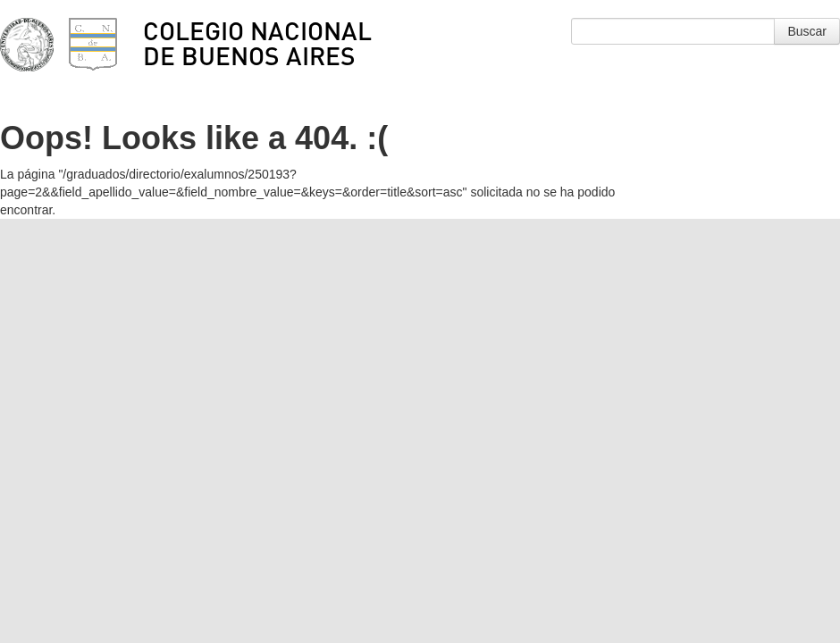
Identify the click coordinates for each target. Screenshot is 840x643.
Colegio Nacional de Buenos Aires (257, 43)
